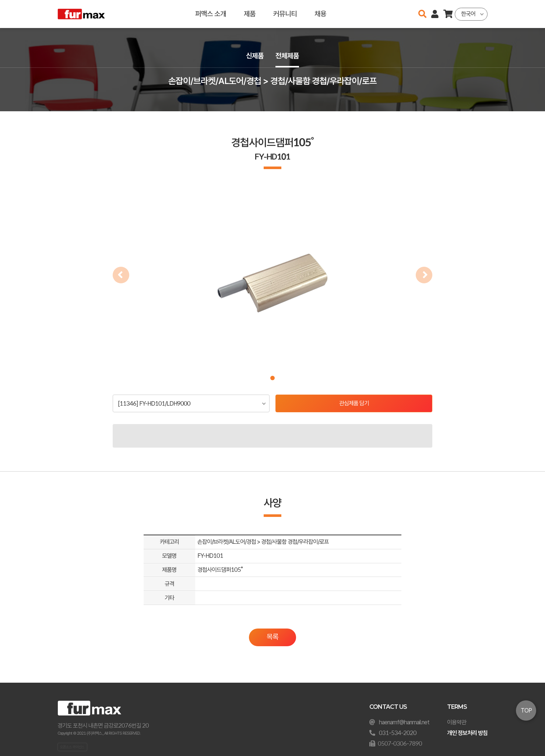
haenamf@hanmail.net (404, 722)
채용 (320, 14)
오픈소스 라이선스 (72, 747)
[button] (272, 378)
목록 (272, 637)
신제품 (255, 56)
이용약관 (457, 722)
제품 (250, 14)
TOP (526, 710)
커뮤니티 (285, 14)
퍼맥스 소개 (211, 14)
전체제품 (287, 56)
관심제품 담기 (354, 403)
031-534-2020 (398, 733)
